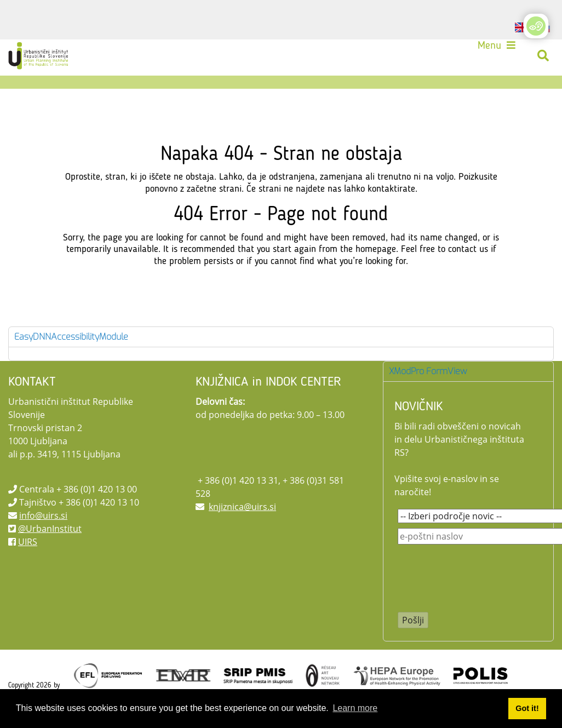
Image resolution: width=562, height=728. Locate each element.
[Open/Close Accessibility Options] (536, 26)
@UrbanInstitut (50, 529)
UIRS (28, 542)
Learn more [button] (355, 708)
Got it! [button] (527, 708)
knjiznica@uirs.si (242, 507)
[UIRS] (39, 56)
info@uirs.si (43, 515)
